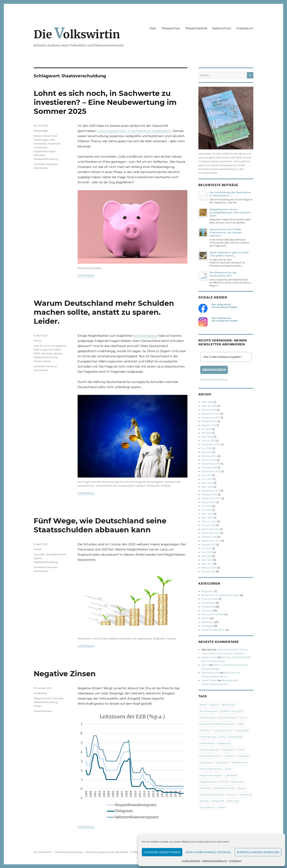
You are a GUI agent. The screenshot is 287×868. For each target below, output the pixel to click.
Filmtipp (205, 730)
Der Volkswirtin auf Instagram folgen (225, 319)
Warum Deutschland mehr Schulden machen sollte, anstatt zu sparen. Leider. (104, 312)
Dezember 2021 (211, 529)
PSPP (37, 353)
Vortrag (204, 801)
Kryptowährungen (45, 151)
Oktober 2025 (209, 421)
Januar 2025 (209, 441)
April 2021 (207, 560)
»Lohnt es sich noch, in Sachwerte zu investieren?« (134, 131)
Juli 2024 (207, 448)
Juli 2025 (207, 429)
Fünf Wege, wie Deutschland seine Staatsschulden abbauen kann (100, 525)
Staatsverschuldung (46, 159)
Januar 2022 (209, 525)
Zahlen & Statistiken (213, 630)
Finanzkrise (242, 730)
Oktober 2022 (209, 494)
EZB (240, 724)
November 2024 (211, 444)
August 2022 (209, 502)
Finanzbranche (222, 730)
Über (153, 28)
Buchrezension (209, 711)
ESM (36, 346)
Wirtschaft (218, 801)
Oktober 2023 (209, 467)
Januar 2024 (209, 460)
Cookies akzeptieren (162, 852)
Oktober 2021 (209, 537)
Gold (52, 140)
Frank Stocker (208, 737)
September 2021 (211, 541)
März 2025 (207, 437)
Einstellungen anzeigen (258, 852)
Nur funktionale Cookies (208, 852)
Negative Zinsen (65, 674)
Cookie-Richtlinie (191, 861)
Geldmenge (207, 743)
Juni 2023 (207, 479)
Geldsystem (228, 750)
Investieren (40, 144)
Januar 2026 (209, 410)
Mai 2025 (207, 433)
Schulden (39, 155)
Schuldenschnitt (56, 554)
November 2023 (211, 464)
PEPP (58, 350)
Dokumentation (228, 717)
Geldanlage (41, 131)
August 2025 (209, 425)
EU (42, 346)
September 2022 (211, 498)
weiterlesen (86, 275)
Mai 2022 (207, 510)
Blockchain (229, 705)
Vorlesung (245, 794)
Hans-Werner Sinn (211, 756)
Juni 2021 (207, 552)
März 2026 (207, 402)
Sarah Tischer (209, 657)
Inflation (230, 756)
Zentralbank (207, 807)
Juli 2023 (207, 475)
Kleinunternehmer (213, 614)
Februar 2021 (209, 568)
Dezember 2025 (211, 414)
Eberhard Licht (210, 673)
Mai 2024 (207, 452)
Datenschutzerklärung (215, 861)
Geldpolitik (40, 693)
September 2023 (211, 471)
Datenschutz (222, 28)
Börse (47, 136)
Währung (233, 801)
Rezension (208, 622)
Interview (207, 610)
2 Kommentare (43, 711)
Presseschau (171, 28)
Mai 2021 (206, 556)
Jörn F (205, 665)
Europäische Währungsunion (217, 724)
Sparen (58, 353)
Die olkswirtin (77, 34)
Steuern (232, 794)
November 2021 (211, 533)
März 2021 (207, 564)
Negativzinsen (42, 698)
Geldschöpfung (209, 750)
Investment (41, 147)
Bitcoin (38, 136)
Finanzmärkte (210, 599)
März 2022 (207, 518)
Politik (38, 341)
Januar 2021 (208, 571)
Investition (54, 144)
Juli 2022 (207, 506)
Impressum (235, 861)
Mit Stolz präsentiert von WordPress (107, 852)
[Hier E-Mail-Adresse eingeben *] (226, 357)
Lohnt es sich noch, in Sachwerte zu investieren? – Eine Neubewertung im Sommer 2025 (105, 102)
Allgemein (208, 591)
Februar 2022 (209, 521)
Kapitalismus (240, 762)
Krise (228, 769)
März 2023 (207, 487)
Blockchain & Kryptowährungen (220, 595)
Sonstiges (207, 626)
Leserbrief (231, 775)
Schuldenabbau (146, 336)
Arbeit (203, 705)
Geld (54, 136)
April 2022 (207, 514)
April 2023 (207, 483)
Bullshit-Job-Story (232, 711)
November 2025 (211, 417)
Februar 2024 (209, 456)
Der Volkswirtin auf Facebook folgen (224, 306)
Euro (47, 346)
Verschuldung (42, 361)
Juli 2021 (206, 548)
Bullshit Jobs (207, 717)
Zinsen (38, 706)
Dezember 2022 (211, 491)
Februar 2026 (209, 406)
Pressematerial (196, 28)
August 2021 (208, 544)
